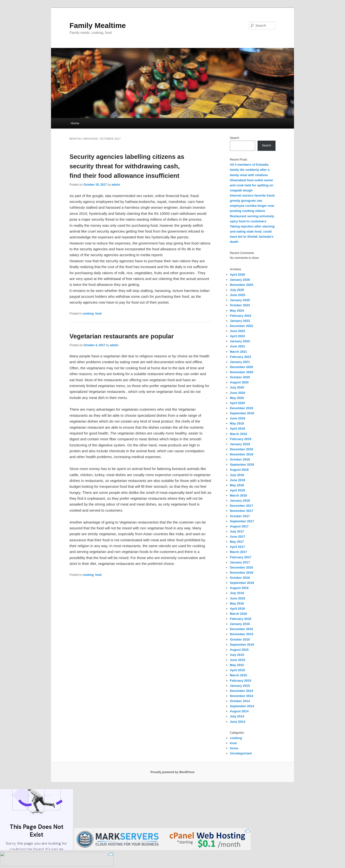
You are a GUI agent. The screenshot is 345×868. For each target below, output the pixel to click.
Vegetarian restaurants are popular (122, 336)
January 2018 (240, 501)
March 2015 (238, 675)
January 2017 (240, 562)
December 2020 (241, 367)
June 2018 (237, 480)
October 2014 (240, 701)
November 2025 (241, 285)
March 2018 (238, 495)
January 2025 (240, 300)
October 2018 (240, 459)
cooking (88, 314)
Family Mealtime (98, 25)
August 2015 (239, 650)
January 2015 (240, 686)
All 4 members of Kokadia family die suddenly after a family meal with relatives (250, 170)
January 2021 (240, 362)
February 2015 (241, 681)
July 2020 (237, 387)
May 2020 (237, 398)
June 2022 (237, 331)
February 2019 (241, 439)
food (98, 314)
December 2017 (241, 506)
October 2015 (240, 639)
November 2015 (241, 634)
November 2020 (241, 372)
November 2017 (241, 511)
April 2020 (237, 403)
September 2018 (242, 465)
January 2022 (240, 341)
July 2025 (237, 290)
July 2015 (237, 655)
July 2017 (237, 531)
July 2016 (237, 593)
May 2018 (237, 485)
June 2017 (237, 537)
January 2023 (240, 321)
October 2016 (240, 578)
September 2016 (242, 583)
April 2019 (237, 429)
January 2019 (240, 444)
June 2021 (237, 346)
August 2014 (239, 711)
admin (116, 185)
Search (234, 138)
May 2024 (237, 311)
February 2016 (241, 619)
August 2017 (239, 526)
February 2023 (241, 316)
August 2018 (239, 470)
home (234, 748)
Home (75, 123)
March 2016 (238, 614)
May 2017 (237, 542)
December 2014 (241, 691)
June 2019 (237, 418)
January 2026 (240, 280)
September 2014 (242, 706)
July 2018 (237, 475)
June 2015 (237, 660)
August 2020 (239, 382)
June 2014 (237, 722)
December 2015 (241, 629)
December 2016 (241, 567)
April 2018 (237, 490)
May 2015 (237, 665)
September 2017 (242, 521)
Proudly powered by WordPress (172, 772)
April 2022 (237, 336)
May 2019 (237, 423)
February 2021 (241, 357)
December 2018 (241, 449)
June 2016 (237, 598)
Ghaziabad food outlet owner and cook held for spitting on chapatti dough (251, 185)
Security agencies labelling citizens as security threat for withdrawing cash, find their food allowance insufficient (127, 166)
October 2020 (240, 377)
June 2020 (237, 393)
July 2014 (237, 716)
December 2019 (241, 408)
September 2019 (242, 413)
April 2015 (237, 670)
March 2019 (238, 434)
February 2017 (241, 557)
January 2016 (240, 624)
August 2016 (239, 588)
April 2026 (237, 275)
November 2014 (241, 696)
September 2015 (242, 645)
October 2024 (240, 305)
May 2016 (237, 603)
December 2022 (241, 326)
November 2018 (241, 454)
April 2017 (237, 547)
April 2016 (237, 609)
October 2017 (240, 516)
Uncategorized (241, 753)
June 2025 (237, 295)
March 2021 (238, 352)
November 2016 (241, 573)
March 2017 (238, 552)
